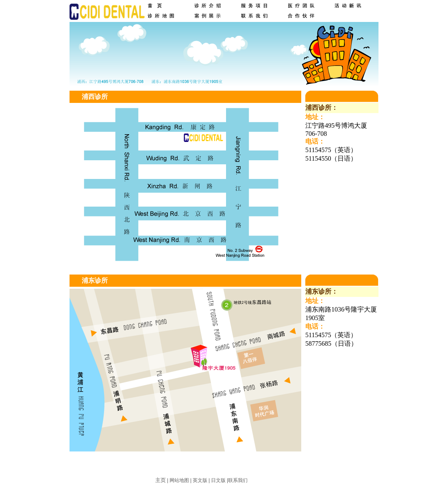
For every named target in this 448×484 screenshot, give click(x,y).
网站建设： (261, 480)
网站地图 (179, 480)
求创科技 (283, 480)
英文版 (200, 480)
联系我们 (238, 480)
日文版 (218, 480)
